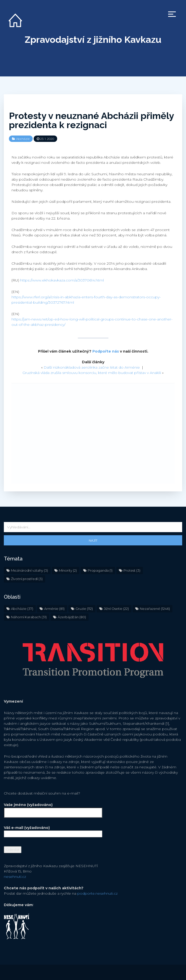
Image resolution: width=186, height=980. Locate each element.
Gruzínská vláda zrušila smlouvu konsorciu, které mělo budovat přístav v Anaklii (92, 373)
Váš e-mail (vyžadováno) (53, 831)
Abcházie (23, 139)
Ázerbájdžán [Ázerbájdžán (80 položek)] (72, 617)
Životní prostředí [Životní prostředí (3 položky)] (27, 579)
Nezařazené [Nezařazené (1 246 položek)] (155, 609)
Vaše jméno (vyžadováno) (53, 809)
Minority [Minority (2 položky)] (68, 570)
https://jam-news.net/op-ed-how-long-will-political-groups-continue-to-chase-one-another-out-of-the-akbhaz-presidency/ (92, 322)
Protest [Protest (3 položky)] (132, 570)
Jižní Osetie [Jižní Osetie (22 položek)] (116, 609)
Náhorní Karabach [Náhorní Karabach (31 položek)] (29, 617)
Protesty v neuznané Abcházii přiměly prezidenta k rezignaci (91, 120)
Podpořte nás (106, 351)
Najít (93, 540)
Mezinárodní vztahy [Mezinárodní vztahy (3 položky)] (29, 570)
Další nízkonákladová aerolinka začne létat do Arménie (92, 367)
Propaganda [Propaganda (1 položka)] (100, 570)
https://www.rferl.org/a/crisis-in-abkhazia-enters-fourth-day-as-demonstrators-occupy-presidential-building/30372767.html (86, 300)
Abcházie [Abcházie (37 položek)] (22, 609)
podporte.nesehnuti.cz (97, 893)
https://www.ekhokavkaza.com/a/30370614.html (62, 280)
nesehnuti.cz (15, 877)
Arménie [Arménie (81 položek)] (54, 609)
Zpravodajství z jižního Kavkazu (93, 39)
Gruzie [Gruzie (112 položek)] (84, 609)
